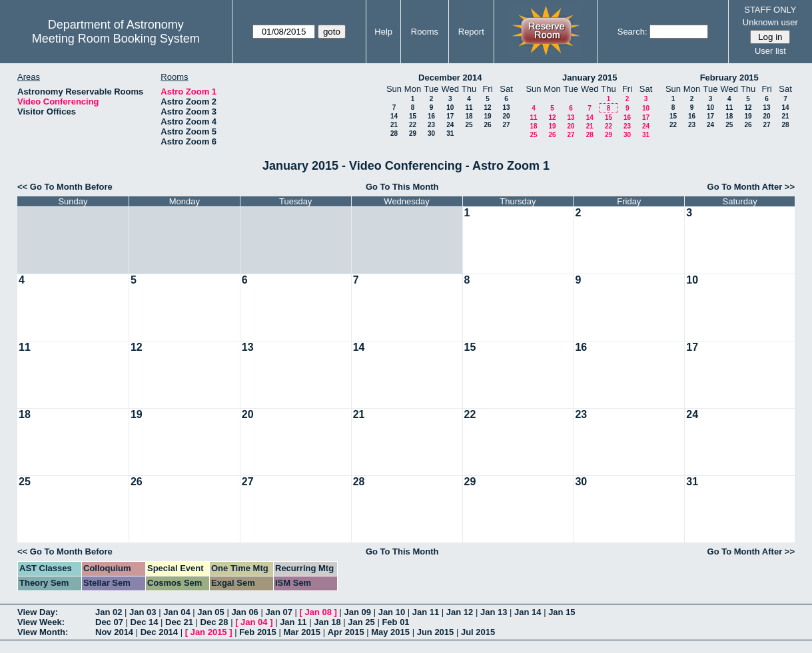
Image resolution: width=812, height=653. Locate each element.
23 (431, 125)
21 (394, 125)
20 (506, 116)
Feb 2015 (258, 632)
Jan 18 (327, 622)
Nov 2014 (114, 632)
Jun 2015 (436, 632)
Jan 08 (318, 612)
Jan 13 (494, 612)
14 (394, 116)
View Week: (41, 622)
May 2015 (390, 632)
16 (431, 116)
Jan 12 (460, 612)
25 (469, 125)
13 (506, 108)
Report (471, 32)
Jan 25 (361, 622)
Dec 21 (179, 622)
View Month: (43, 632)
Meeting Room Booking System (116, 39)
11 (469, 108)
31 (450, 133)
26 (487, 125)
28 (394, 133)
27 (506, 125)
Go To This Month (402, 187)
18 (469, 116)
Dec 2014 (159, 632)
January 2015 (590, 78)
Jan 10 (392, 612)
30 (431, 133)
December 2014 (450, 78)
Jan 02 (109, 612)
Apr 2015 (346, 632)
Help (383, 32)
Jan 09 (358, 612)
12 (487, 108)
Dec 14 (145, 622)
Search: (632, 32)
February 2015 (729, 78)
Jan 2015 (209, 632)
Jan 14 (528, 612)
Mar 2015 (302, 632)
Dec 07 (109, 622)
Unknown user (770, 22)
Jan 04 (177, 612)
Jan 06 (244, 612)
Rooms (425, 32)
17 (450, 116)
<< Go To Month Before (65, 187)
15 (413, 116)
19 (487, 116)
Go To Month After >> (751, 187)
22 (413, 125)
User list (770, 51)
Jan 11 (426, 612)
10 (450, 108)
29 (413, 133)
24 (450, 125)
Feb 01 (395, 622)
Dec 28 (214, 622)
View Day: (38, 612)
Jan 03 (143, 612)
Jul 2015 (478, 632)
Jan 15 (562, 612)
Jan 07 (278, 612)
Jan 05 (210, 612)
